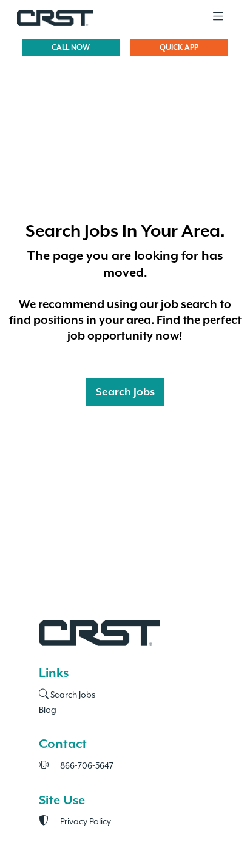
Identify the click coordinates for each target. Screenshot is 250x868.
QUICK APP (179, 48)
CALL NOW (71, 48)
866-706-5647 (76, 765)
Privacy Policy (75, 821)
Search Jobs (125, 392)
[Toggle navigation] (218, 17)
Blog (48, 710)
